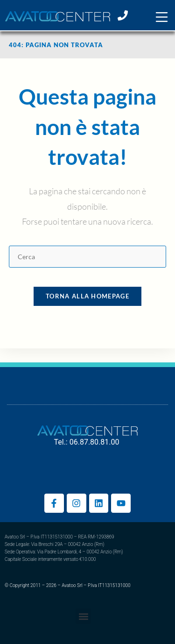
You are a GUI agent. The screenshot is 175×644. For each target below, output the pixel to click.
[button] (162, 17)
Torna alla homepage (87, 296)
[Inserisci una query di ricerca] (88, 257)
